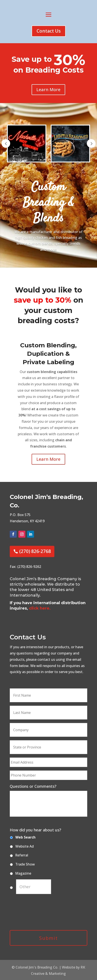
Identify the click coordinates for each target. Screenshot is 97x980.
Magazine (23, 873)
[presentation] (43, 915)
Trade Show (25, 864)
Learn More (48, 90)
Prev (6, 143)
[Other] (34, 887)
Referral (22, 855)
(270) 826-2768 (35, 551)
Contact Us (49, 31)
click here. (40, 608)
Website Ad (25, 846)
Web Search (25, 837)
